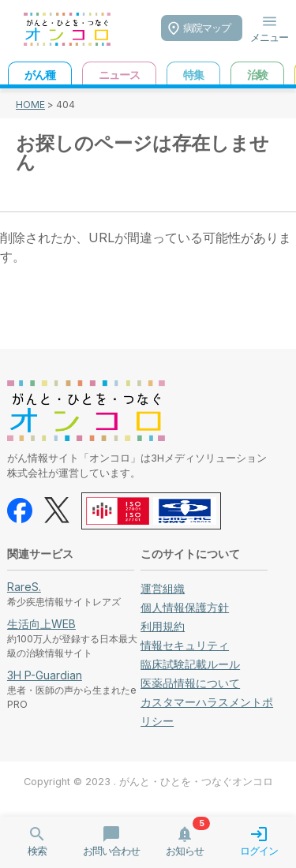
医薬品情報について (190, 683)
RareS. (24, 587)
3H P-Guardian (45, 675)
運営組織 (163, 588)
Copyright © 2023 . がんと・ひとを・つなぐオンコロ (148, 782)
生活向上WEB (41, 624)
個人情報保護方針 (185, 607)
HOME (30, 105)
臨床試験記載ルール (190, 664)
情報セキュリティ (185, 645)
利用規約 (163, 626)
